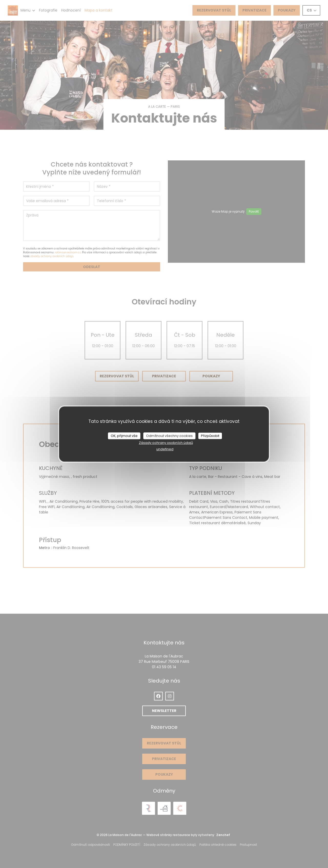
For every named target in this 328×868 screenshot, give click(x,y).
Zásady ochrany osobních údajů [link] (166, 443)
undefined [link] (165, 449)
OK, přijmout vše (124, 436)
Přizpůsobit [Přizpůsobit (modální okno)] (210, 436)
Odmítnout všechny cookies (169, 436)
